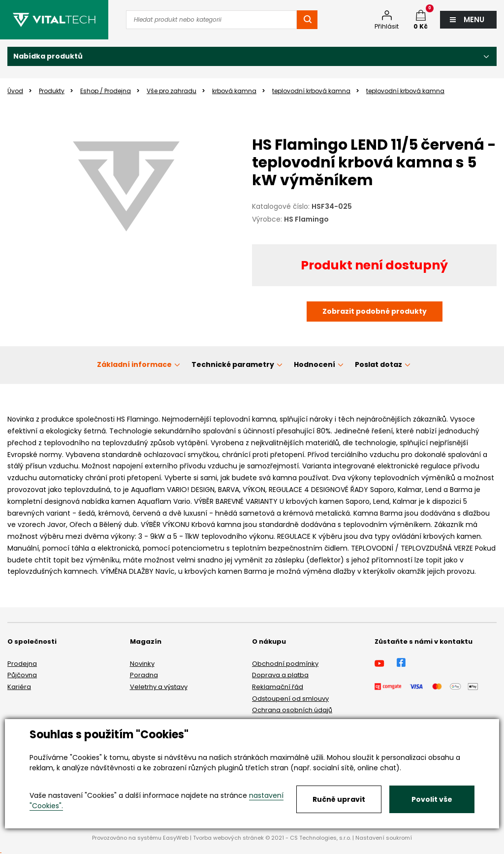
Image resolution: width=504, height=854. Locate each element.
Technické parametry (233, 364)
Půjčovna (22, 675)
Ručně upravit (339, 799)
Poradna (144, 675)
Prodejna (22, 664)
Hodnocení (315, 364)
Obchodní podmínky (285, 664)
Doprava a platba (280, 675)
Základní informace (134, 364)
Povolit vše (432, 799)
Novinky (142, 664)
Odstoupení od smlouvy (290, 699)
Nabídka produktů (48, 56)
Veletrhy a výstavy (159, 687)
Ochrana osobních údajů (292, 710)
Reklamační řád (278, 687)
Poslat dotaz (378, 364)
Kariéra (19, 687)
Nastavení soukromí (384, 838)
